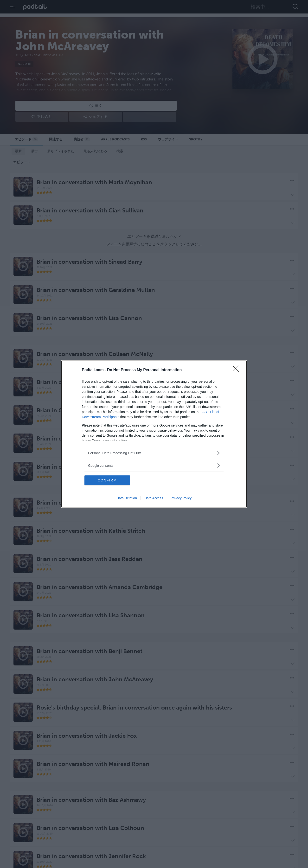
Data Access (154, 498)
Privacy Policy (181, 498)
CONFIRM (107, 480)
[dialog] (154, 434)
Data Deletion (127, 498)
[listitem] (154, 453)
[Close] (237, 370)
